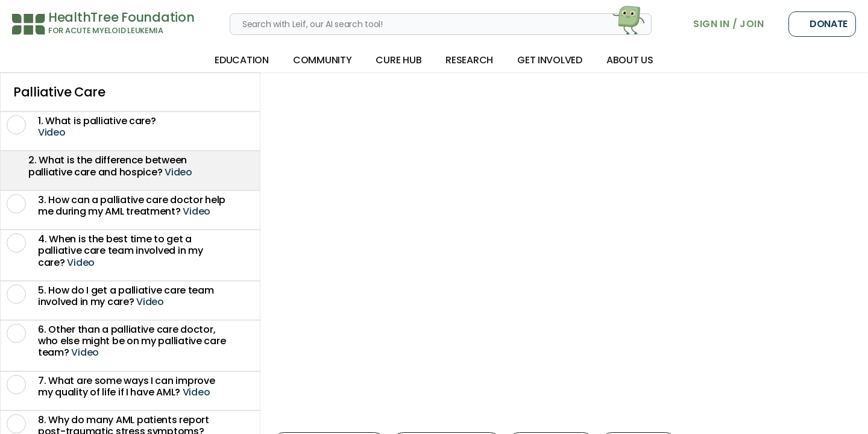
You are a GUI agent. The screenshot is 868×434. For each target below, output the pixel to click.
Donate (822, 24)
